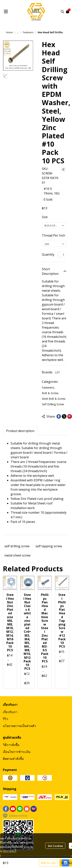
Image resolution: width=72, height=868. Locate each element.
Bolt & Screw (50, 393)
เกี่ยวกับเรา (10, 712)
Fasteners (28, 32)
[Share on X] (64, 416)
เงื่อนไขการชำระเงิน (17, 752)
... (18, 32)
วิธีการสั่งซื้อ (11, 745)
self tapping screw (49, 546)
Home (9, 32)
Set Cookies (55, 846)
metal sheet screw (17, 555)
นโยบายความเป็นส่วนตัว (19, 726)
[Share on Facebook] (59, 416)
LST (58, 372)
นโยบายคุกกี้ (9, 851)
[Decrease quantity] (58, 254)
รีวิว (5, 719)
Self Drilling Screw (53, 404)
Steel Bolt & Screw (54, 399)
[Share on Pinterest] (70, 416)
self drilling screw (17, 546)
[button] (62, 12)
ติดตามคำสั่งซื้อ (13, 759)
